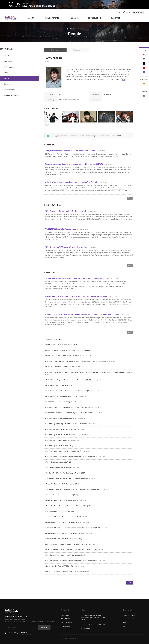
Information (55, 50)
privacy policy (24, 634)
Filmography (78, 50)
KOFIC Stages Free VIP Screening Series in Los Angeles (66, 247)
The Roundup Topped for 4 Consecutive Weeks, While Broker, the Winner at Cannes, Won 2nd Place (82, 314)
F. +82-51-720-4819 (101, 625)
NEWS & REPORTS (52, 18)
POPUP (138, 12)
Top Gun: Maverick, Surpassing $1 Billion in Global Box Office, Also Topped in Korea (76, 296)
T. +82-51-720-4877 (88, 625)
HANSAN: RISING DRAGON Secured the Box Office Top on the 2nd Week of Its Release (77, 278)
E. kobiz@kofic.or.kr (88, 628)
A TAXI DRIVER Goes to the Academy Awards (62, 229)
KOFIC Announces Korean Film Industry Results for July (66, 211)
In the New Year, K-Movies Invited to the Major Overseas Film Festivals (71, 182)
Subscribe (44, 628)
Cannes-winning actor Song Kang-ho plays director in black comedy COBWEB (74, 164)
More (124, 79)
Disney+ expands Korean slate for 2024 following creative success (70, 151)
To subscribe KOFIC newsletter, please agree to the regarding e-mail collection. (27, 633)
